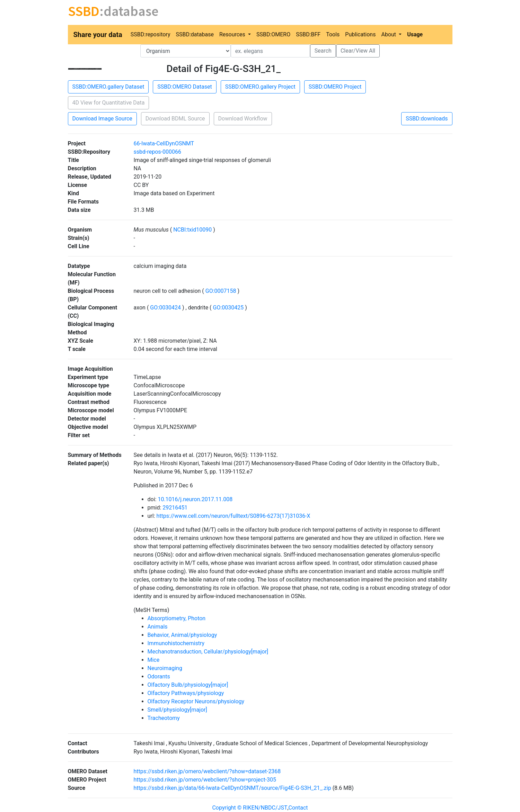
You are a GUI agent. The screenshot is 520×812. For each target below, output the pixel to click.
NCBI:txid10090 (192, 230)
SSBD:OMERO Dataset (184, 87)
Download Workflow (243, 119)
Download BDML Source (175, 119)
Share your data (98, 35)
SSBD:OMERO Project (335, 87)
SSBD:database (195, 34)
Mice (154, 660)
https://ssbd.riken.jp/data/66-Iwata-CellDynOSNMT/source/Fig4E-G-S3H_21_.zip (232, 788)
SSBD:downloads (427, 119)
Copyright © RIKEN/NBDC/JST (250, 808)
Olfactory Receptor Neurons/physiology (196, 701)
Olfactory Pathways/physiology (186, 693)
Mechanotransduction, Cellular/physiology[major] (208, 652)
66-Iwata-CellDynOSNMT (164, 143)
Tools (333, 34)
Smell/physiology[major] (177, 710)
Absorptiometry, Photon (177, 618)
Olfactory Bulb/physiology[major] (188, 685)
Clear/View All (358, 51)
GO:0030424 (165, 308)
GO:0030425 (228, 308)
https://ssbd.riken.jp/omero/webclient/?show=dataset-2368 (207, 771)
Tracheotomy (164, 718)
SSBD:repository (151, 34)
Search (323, 51)
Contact (298, 808)
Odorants (159, 676)
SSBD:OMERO (273, 34)
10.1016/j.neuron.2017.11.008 (195, 499)
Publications (360, 34)
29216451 (175, 508)
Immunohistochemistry (176, 643)
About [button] (389, 34)
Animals (158, 627)
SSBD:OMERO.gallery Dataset (108, 87)
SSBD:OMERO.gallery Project (260, 87)
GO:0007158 (221, 291)
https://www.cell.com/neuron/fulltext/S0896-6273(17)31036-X (233, 516)
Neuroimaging (165, 668)
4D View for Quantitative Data (109, 103)
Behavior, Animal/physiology (182, 635)
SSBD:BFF (308, 34)
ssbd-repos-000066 (157, 152)
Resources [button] (233, 34)
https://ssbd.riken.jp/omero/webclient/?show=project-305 (205, 780)
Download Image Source (102, 119)
